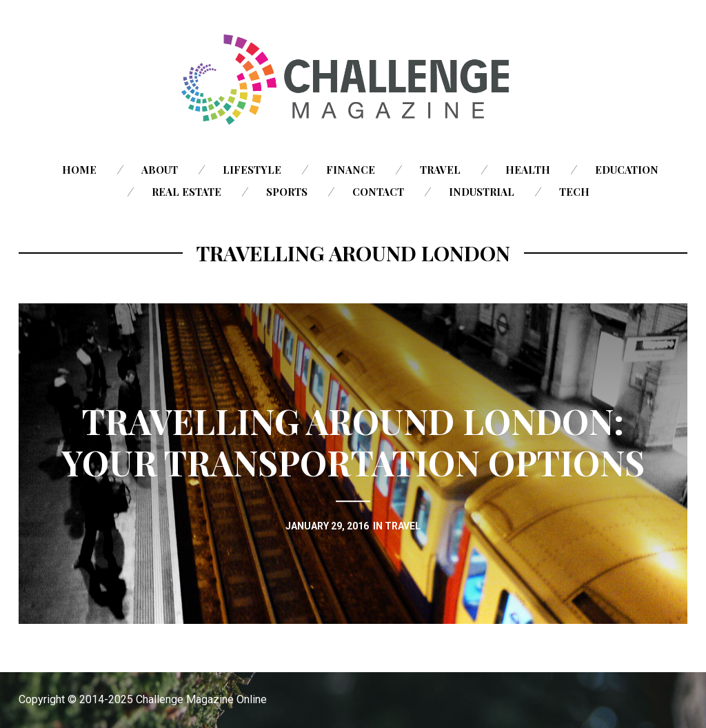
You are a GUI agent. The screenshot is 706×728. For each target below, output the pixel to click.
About (160, 170)
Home (79, 170)
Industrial (482, 192)
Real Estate (186, 192)
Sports (287, 192)
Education (627, 170)
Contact (378, 192)
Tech (574, 192)
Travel (440, 170)
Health (528, 170)
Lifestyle (252, 170)
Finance (351, 170)
